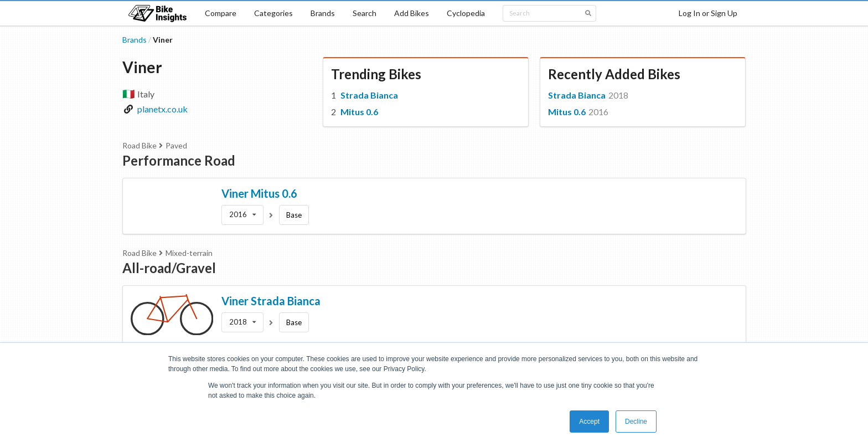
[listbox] (242, 215)
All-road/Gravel (169, 268)
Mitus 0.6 (359, 112)
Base (294, 215)
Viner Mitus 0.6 (259, 193)
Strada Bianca (369, 95)
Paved (176, 145)
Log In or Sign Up (708, 13)
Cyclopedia (466, 13)
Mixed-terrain (189, 253)
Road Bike (139, 145)
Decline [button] (636, 422)
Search (365, 13)
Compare (221, 13)
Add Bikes (412, 13)
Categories (273, 13)
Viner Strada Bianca (271, 301)
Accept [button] (589, 422)
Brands (323, 13)
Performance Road (179, 160)
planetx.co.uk (162, 109)
